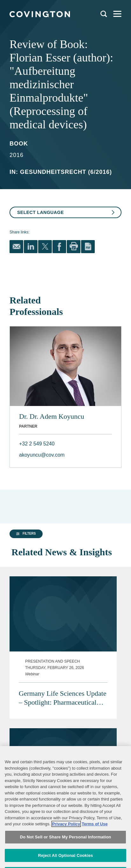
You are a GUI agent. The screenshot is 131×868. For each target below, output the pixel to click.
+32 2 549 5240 (37, 444)
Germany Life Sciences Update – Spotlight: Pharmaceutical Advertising (63, 683)
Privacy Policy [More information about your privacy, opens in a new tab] (66, 846)
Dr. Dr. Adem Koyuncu (52, 416)
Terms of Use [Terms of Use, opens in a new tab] (95, 846)
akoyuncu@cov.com (42, 455)
